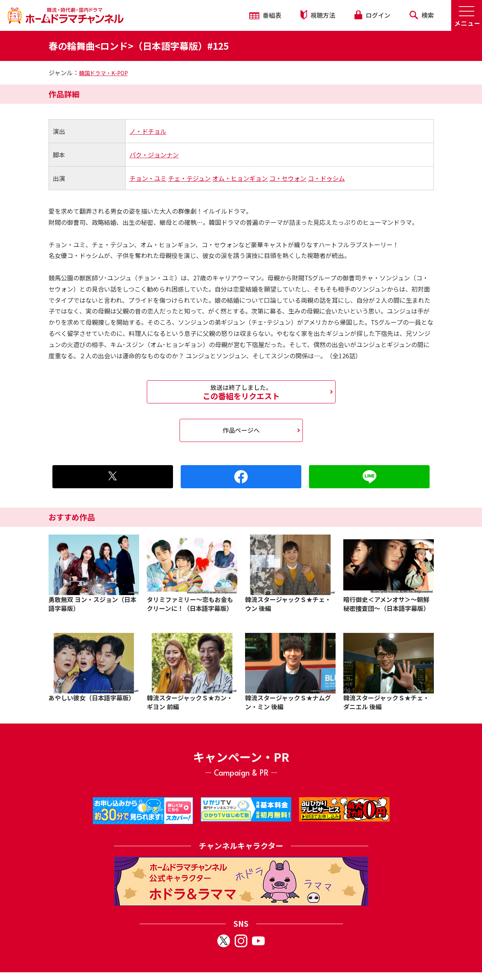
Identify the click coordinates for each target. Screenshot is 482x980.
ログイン (372, 15)
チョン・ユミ (148, 178)
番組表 (265, 15)
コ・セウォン (288, 178)
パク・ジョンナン (154, 155)
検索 (422, 15)
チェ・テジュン (189, 178)
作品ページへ (241, 430)
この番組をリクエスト (241, 392)
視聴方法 (318, 15)
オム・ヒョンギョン (240, 178)
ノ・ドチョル (148, 131)
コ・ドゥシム (326, 178)
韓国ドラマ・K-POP (103, 73)
